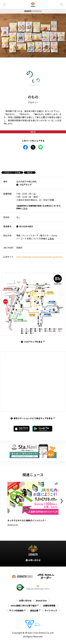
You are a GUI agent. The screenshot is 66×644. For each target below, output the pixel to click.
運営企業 (34, 610)
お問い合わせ (25, 600)
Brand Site (41, 600)
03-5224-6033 (26, 226)
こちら (25, 208)
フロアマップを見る (33, 342)
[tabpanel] (33, 35)
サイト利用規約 (16, 610)
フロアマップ (25, 185)
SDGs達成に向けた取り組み (24, 605)
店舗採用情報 (49, 605)
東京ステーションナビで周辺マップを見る (33, 418)
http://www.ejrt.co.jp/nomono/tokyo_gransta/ (39, 257)
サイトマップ (51, 610)
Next (62, 501)
